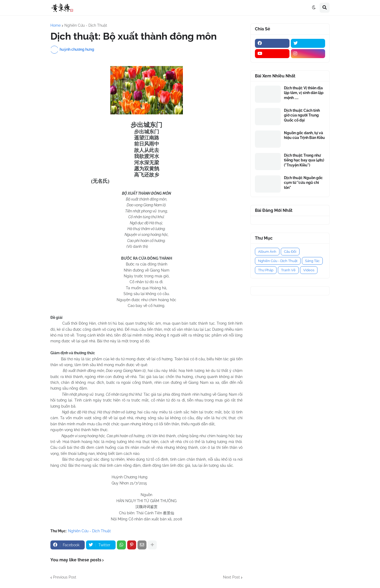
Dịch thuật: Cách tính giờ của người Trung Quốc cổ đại (302, 115)
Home (56, 25)
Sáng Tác (312, 261)
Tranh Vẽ (288, 270)
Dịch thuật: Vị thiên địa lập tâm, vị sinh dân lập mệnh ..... (304, 93)
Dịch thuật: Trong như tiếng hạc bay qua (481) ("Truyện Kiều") (304, 160)
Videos (309, 270)
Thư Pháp (266, 270)
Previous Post (65, 577)
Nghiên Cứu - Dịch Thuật (86, 25)
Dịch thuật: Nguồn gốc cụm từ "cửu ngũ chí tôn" (303, 183)
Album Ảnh (267, 252)
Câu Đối (290, 252)
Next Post (231, 577)
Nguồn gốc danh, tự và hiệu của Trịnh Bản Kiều (304, 135)
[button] (314, 8)
